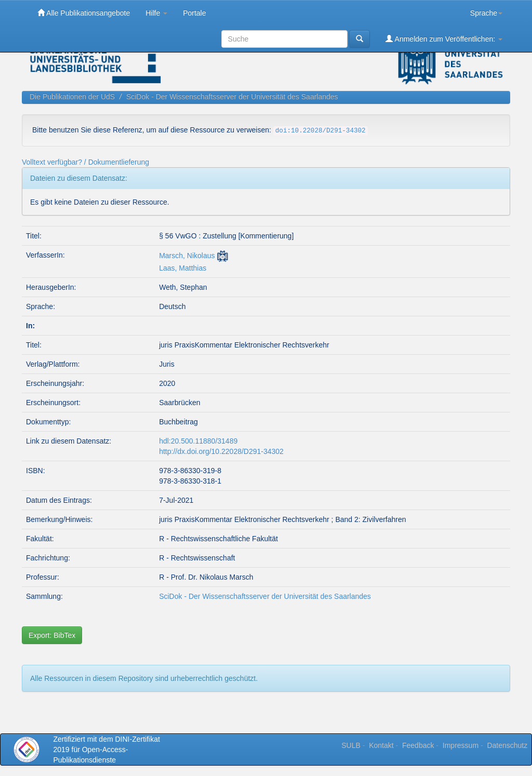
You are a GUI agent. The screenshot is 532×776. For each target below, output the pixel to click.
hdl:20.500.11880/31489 (198, 441)
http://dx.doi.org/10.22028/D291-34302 (221, 451)
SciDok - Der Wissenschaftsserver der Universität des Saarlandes (232, 97)
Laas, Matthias (183, 268)
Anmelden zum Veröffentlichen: (444, 39)
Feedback (418, 745)
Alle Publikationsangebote (84, 13)
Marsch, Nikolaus (187, 256)
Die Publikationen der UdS (72, 97)
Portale (194, 13)
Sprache (486, 13)
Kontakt (381, 745)
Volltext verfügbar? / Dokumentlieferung (85, 162)
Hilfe (156, 13)
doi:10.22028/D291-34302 (321, 131)
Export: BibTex (52, 635)
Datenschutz (507, 745)
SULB (351, 745)
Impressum (461, 745)
